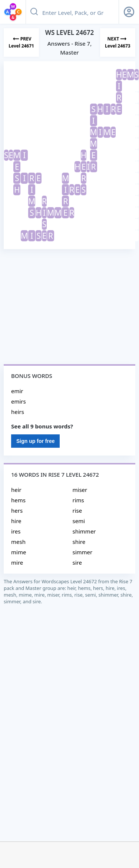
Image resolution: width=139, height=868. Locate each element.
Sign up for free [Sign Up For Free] (35, 441)
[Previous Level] (21, 43)
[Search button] (34, 12)
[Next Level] (118, 43)
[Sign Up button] (129, 12)
